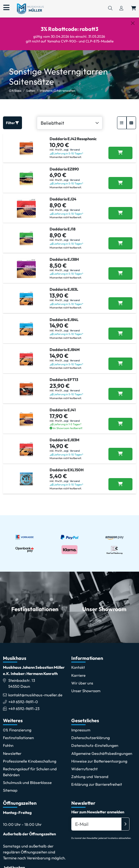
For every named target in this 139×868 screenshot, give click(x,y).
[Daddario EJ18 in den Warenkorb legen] (120, 244)
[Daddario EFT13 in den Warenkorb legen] (120, 394)
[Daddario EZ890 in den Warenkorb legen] (120, 183)
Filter (12, 123)
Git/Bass (15, 91)
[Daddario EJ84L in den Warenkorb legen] (120, 334)
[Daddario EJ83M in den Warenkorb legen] (120, 454)
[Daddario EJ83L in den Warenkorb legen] (120, 303)
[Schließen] (133, 23)
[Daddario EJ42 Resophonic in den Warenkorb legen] (120, 153)
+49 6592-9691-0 (23, 702)
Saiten (31, 91)
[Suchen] (110, 9)
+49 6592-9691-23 (24, 709)
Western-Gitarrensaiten (57, 91)
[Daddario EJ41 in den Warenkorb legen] (120, 424)
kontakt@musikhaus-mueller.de (35, 695)
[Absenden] (125, 824)
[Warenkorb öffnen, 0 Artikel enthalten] (134, 9)
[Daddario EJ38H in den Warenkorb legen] (120, 273)
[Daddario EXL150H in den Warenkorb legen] (120, 484)
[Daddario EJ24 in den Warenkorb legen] (120, 213)
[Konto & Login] (121, 9)
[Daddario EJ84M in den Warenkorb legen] (120, 364)
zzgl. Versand (72, 150)
